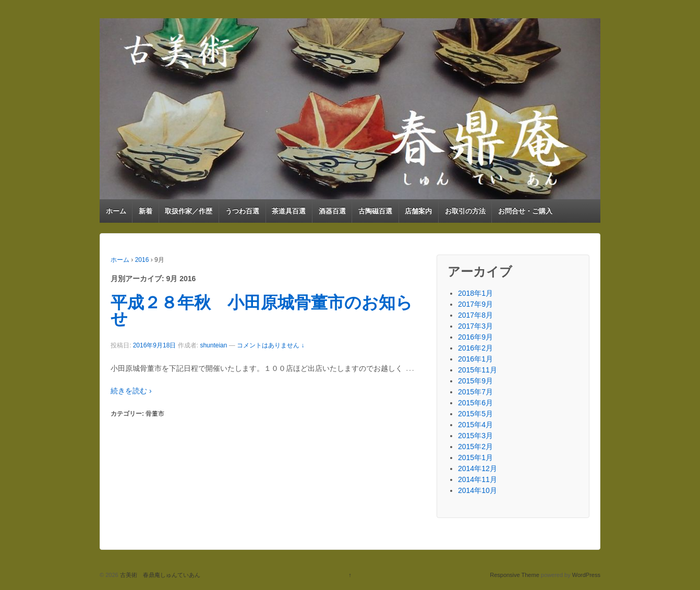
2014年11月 (478, 479)
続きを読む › (131, 391)
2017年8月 (475, 315)
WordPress (586, 575)
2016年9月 (475, 337)
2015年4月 (475, 425)
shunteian (213, 345)
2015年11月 (478, 370)
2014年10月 (478, 490)
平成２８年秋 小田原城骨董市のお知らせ (262, 311)
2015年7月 (475, 392)
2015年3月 (475, 436)
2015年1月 (475, 457)
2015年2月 (475, 447)
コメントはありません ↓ (270, 345)
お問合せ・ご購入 (525, 211)
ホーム (116, 211)
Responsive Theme (515, 575)
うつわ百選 (242, 211)
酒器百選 (332, 211)
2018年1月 (475, 293)
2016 (142, 260)
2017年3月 (475, 326)
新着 (146, 211)
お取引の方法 (465, 211)
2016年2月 (475, 348)
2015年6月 (475, 403)
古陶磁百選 (375, 211)
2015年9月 (475, 381)
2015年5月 (475, 414)
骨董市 (155, 414)
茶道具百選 (289, 211)
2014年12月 (478, 468)
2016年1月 (475, 359)
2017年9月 (475, 304)
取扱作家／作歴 (189, 211)
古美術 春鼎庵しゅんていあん (159, 575)
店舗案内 (418, 211)
